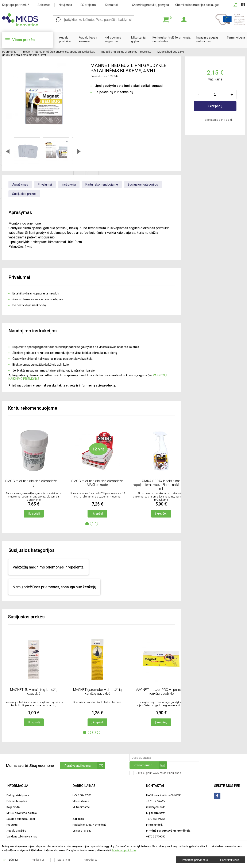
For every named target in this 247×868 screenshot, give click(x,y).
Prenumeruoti (150, 765)
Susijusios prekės (24, 194)
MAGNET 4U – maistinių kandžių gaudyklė (34, 692)
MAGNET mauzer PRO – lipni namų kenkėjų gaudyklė (161, 692)
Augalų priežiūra (65, 39)
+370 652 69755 (156, 819)
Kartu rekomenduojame (102, 185)
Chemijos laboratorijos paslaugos (197, 5)
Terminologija (236, 37)
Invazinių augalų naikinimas (207, 39)
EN (243, 5)
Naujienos (65, 5)
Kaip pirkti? (13, 807)
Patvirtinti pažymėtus (195, 860)
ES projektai (88, 5)
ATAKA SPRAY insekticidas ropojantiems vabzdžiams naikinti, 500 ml (161, 485)
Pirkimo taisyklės (17, 801)
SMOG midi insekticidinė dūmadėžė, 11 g (34, 483)
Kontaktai (111, 5)
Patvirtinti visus (230, 860)
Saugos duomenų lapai (21, 819)
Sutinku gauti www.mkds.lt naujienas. (156, 773)
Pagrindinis (11, 52)
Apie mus (44, 5)
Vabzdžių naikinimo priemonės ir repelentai (128, 52)
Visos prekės (23, 40)
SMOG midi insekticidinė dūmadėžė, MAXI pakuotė (97, 483)
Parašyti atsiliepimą (85, 766)
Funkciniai (34, 860)
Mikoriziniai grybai (139, 39)
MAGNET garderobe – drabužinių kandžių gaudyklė (97, 692)
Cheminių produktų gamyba (150, 5)
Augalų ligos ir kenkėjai (88, 39)
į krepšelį (215, 106)
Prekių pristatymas (18, 795)
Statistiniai (61, 860)
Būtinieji (10, 860)
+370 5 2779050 (156, 837)
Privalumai (45, 185)
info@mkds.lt (154, 825)
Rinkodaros (87, 860)
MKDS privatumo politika (22, 813)
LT (235, 5)
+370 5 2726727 (156, 801)
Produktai (12, 825)
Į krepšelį (34, 514)
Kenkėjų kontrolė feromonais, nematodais (172, 39)
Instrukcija (69, 185)
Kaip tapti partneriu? (16, 5)
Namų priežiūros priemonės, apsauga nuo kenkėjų (67, 52)
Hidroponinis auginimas (113, 39)
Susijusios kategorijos (143, 185)
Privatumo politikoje (124, 850)
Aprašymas (20, 185)
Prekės (27, 52)
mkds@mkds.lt (155, 807)
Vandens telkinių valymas (22, 837)
